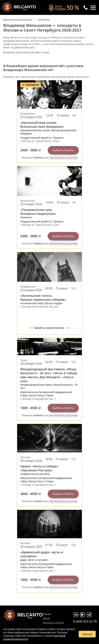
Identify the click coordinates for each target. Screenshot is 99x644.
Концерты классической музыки (19, 7)
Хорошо (87, 634)
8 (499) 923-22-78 (85, 621)
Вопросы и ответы (53, 623)
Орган (46, 618)
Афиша (47, 614)
